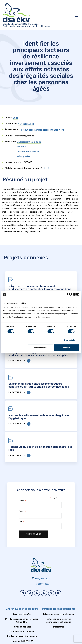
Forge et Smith (73, 641)
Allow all (67, 348)
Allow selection (41, 348)
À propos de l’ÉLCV (59, 575)
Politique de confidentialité (13, 641)
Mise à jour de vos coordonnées (59, 537)
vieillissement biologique (29, 142)
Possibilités (59, 614)
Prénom (22, 434)
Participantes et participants (59, 532)
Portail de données (22, 550)
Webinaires (22, 590)
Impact (59, 585)
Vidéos (59, 619)
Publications (22, 585)
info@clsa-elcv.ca (43, 502)
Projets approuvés (22, 580)
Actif (46, 168)
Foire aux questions (22, 595)
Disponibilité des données (22, 555)
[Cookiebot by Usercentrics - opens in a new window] (69, 295)
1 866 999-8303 (43, 507)
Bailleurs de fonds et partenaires (59, 604)
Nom (21, 445)
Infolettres (59, 550)
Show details (69, 340)
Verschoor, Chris (26, 124)
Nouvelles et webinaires (59, 590)
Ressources (22, 575)
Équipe (59, 595)
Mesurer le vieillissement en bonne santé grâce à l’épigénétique (21, 370)
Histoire (59, 580)
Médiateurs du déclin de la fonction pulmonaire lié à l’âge (60, 370)
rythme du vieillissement (29, 152)
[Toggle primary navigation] (77, 15)
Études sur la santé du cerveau (22, 560)
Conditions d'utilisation (32, 641)
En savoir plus (17, 379)
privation (21, 147)
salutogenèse (24, 156)
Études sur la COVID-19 (22, 564)
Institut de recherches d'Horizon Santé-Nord (42, 130)
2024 (15, 118)
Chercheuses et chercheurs (22, 532)
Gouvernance (59, 609)
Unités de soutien (59, 599)
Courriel (22, 424)
